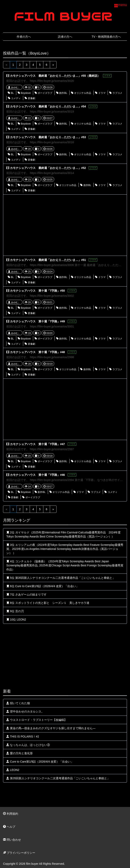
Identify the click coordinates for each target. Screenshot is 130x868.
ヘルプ (9, 827)
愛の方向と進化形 (20, 753)
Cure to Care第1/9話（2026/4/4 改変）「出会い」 (40, 762)
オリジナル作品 (81, 93)
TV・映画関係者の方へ (106, 37)
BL (11, 93)
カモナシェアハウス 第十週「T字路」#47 (37, 444)
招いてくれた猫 (18, 703)
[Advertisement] (65, 225)
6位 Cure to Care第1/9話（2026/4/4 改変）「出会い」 (43, 586)
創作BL (62, 93)
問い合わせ (12, 840)
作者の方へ (24, 37)
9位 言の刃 (15, 611)
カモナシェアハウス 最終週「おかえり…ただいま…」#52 (48, 168)
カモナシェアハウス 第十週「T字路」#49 (37, 321)
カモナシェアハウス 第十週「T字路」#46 (37, 475)
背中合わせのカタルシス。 (25, 711)
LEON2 (13, 770)
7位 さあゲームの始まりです (26, 594)
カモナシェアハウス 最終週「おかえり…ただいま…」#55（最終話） (55, 76)
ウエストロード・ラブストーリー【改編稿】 (37, 720)
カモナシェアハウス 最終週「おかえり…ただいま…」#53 (48, 137)
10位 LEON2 (16, 620)
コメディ (14, 98)
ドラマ (100, 93)
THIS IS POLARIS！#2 (23, 737)
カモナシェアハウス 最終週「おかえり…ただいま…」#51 (48, 260)
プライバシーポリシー (19, 853)
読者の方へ (65, 37)
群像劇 (30, 98)
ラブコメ (116, 93)
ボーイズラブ (43, 93)
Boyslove (24, 93)
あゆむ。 (14, 88)
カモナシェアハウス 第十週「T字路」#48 (37, 352)
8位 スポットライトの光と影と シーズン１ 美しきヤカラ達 (48, 603)
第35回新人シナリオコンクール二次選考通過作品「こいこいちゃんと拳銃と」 (58, 778)
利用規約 (11, 814)
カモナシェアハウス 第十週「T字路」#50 (37, 291)
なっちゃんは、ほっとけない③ (28, 745)
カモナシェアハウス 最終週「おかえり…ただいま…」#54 (48, 106)
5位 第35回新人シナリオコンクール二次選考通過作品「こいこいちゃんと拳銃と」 (61, 578)
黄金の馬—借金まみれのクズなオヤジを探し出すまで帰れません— (51, 728)
